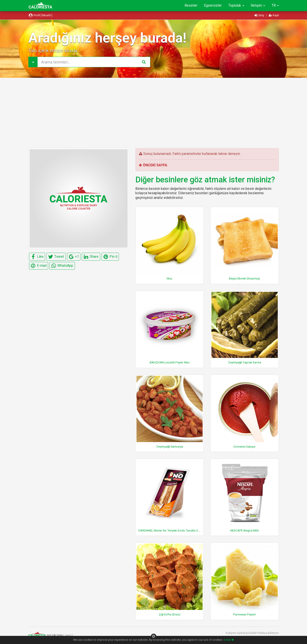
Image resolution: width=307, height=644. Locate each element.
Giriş (260, 15)
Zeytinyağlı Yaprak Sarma (245, 362)
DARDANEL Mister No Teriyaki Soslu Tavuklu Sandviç (173, 530)
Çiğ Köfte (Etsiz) (170, 614)
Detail (229, 640)
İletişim (258, 5)
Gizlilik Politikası (258, 633)
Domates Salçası (244, 446)
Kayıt (274, 15)
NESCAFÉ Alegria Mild (244, 530)
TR (275, 5)
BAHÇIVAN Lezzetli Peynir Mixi (170, 362)
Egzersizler (213, 5)
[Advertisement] (154, 113)
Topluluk (236, 5)
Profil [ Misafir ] (40, 15)
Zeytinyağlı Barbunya (170, 446)
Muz (170, 278)
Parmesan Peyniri (244, 614)
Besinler (191, 5)
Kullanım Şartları (236, 633)
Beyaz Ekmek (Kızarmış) (244, 278)
